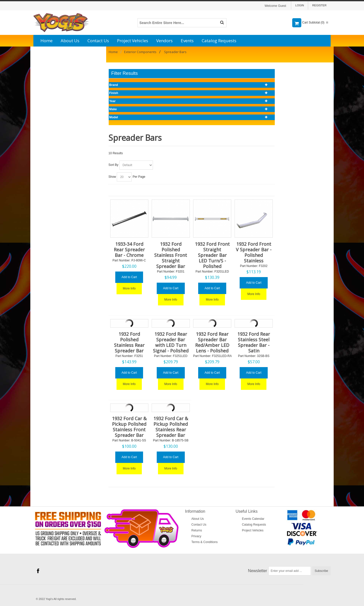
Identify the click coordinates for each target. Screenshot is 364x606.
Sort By (113, 165)
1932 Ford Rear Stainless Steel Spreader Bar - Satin (254, 342)
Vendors (164, 41)
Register (319, 5)
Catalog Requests (219, 41)
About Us (70, 41)
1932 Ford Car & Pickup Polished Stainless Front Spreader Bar (129, 427)
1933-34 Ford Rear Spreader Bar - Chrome (129, 250)
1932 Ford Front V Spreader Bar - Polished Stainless (254, 252)
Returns (197, 530)
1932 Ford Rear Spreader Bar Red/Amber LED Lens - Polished (212, 342)
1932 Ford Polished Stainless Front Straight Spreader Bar (171, 255)
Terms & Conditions (204, 542)
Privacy (196, 536)
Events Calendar (253, 519)
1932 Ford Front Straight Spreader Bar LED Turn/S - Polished (212, 255)
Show (112, 177)
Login (300, 5)
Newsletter (258, 571)
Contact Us (98, 41)
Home (47, 41)
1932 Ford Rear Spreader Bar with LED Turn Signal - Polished (171, 342)
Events (187, 41)
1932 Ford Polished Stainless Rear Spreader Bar (129, 342)
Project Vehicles (133, 41)
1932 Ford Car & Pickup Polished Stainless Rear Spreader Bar (171, 427)
